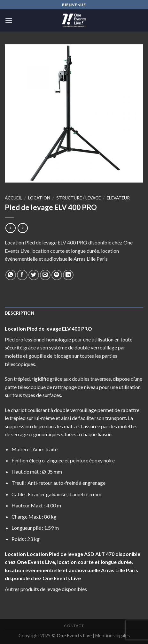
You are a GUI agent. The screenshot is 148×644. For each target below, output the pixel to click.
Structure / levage (78, 198)
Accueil (13, 198)
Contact (74, 626)
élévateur (118, 198)
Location (39, 198)
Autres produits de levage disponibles (46, 589)
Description (19, 313)
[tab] (74, 313)
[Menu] (9, 20)
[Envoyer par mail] (45, 275)
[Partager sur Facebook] (22, 275)
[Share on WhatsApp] (11, 275)
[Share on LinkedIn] (68, 275)
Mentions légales (113, 636)
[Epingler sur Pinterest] (57, 275)
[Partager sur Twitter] (34, 275)
